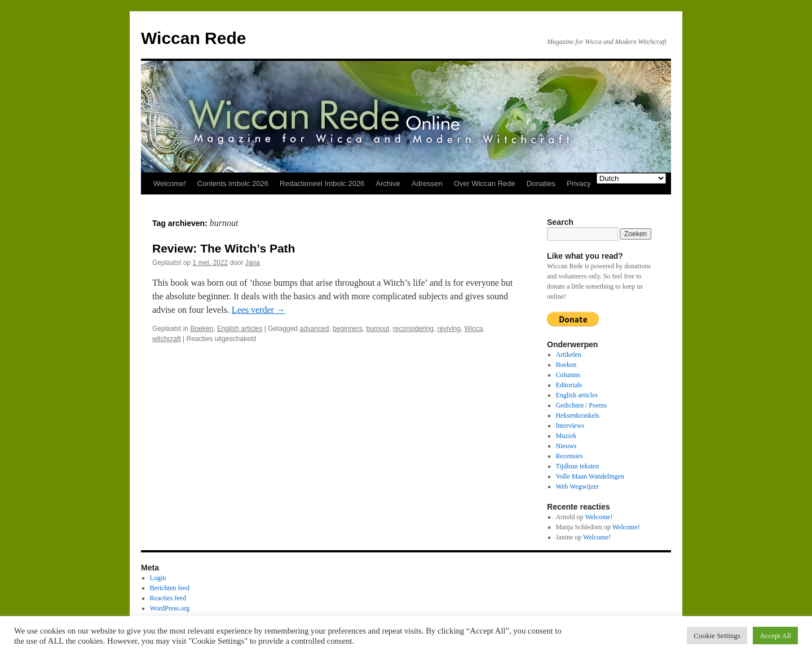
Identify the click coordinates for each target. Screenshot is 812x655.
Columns (568, 375)
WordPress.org (170, 608)
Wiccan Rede (193, 38)
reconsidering (413, 329)
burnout (378, 329)
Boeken (202, 329)
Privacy (579, 183)
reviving (449, 329)
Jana (253, 263)
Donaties (541, 183)
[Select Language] (631, 178)
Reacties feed (168, 598)
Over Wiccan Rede (485, 183)
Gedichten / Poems (582, 405)
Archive (388, 183)
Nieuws (566, 446)
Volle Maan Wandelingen (590, 476)
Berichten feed (170, 588)
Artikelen (569, 355)
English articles (240, 329)
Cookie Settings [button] (717, 636)
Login (158, 578)
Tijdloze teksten (578, 466)
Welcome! (170, 183)
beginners (348, 329)
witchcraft (167, 339)
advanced (314, 329)
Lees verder (259, 310)
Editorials (569, 385)
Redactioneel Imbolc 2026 (322, 183)
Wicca (474, 329)
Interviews (570, 426)
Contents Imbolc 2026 (233, 183)
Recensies (570, 456)
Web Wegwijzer (577, 486)
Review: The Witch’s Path (224, 248)
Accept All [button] (775, 636)
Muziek (566, 436)
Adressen (427, 183)
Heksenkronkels (578, 415)
